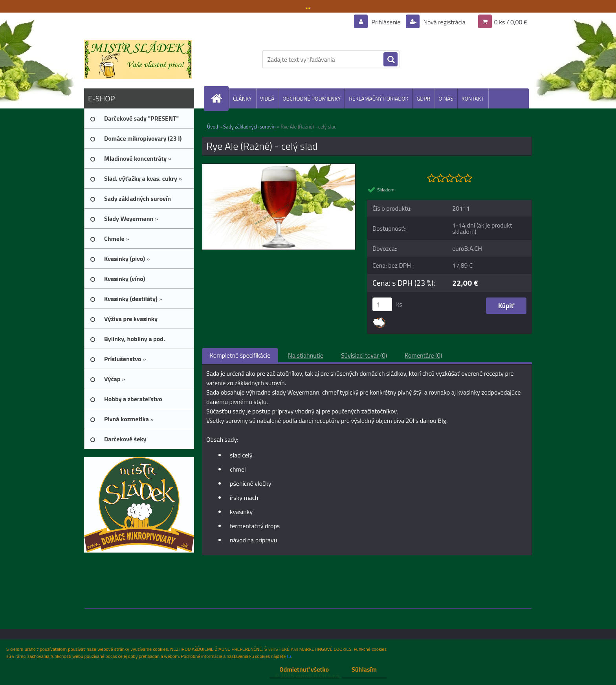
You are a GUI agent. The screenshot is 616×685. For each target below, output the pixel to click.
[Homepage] (220, 98)
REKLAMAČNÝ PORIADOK (379, 98)
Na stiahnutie (306, 355)
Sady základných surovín (249, 127)
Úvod (213, 127)
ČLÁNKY (242, 98)
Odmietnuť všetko (304, 669)
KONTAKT (473, 98)
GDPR (424, 98)
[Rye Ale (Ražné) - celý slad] (279, 167)
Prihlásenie (386, 22)
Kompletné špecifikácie (240, 355)
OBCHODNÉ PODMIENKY (312, 98)
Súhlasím (364, 669)
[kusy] (382, 304)
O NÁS (446, 98)
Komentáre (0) (423, 355)
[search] (390, 60)
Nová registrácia (444, 22)
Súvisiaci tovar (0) (364, 355)
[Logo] (138, 59)
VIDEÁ (267, 98)
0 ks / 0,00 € (511, 22)
